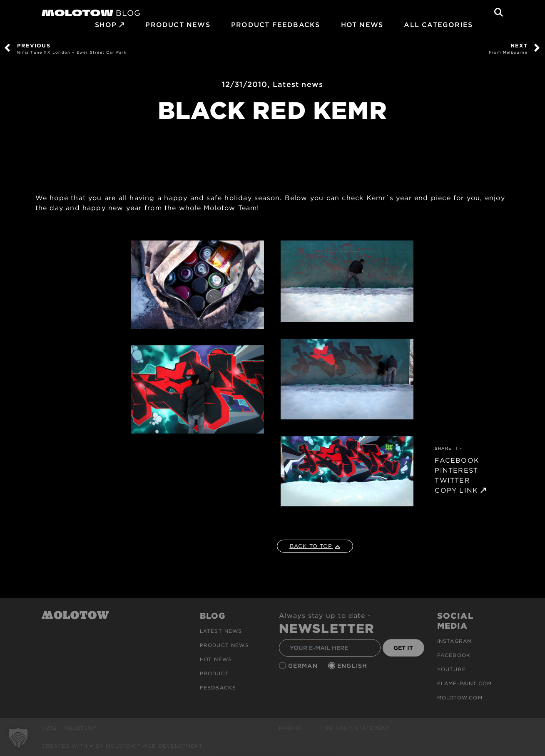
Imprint (291, 728)
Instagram (455, 641)
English (353, 666)
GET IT (403, 648)
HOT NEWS (362, 25)
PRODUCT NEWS (178, 25)
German (304, 666)
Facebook (454, 655)
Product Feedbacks (275, 25)
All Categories (438, 25)
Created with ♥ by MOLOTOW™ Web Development (122, 746)
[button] (18, 738)
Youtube (452, 669)
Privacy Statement (358, 728)
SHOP (106, 25)
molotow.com (460, 698)
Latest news (298, 84)
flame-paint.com (465, 683)
